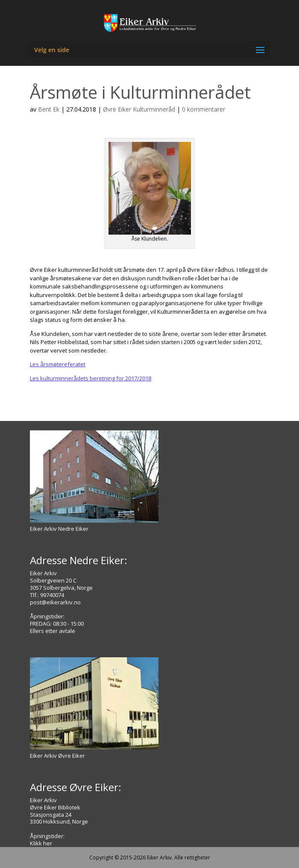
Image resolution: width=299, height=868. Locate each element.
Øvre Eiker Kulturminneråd (139, 109)
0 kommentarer (204, 109)
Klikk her (41, 843)
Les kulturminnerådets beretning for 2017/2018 (91, 378)
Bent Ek (49, 109)
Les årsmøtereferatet (58, 364)
